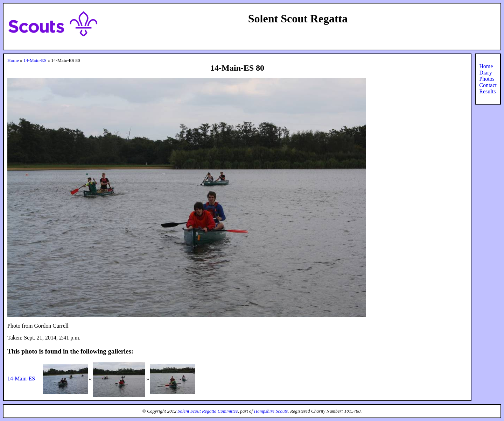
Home (13, 60)
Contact (488, 85)
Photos (487, 79)
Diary (485, 73)
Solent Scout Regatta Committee (208, 411)
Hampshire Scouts (271, 411)
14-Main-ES (35, 60)
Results (487, 91)
